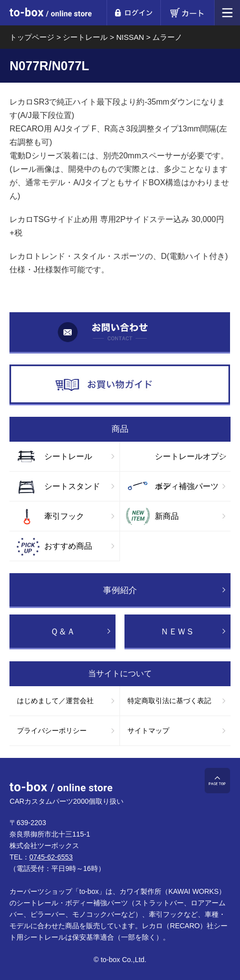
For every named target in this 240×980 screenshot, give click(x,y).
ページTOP (217, 781)
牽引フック (64, 516)
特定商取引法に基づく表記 (169, 701)
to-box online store (51, 14)
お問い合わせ (120, 333)
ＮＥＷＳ (177, 632)
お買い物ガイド (120, 385)
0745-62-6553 (51, 857)
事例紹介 (120, 590)
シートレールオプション (191, 462)
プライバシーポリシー (52, 731)
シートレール (68, 456)
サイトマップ (148, 731)
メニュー (227, 13)
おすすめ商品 (68, 546)
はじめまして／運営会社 (55, 701)
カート (187, 13)
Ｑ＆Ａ (63, 632)
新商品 (167, 516)
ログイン (133, 13)
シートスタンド (72, 486)
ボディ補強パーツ (187, 486)
